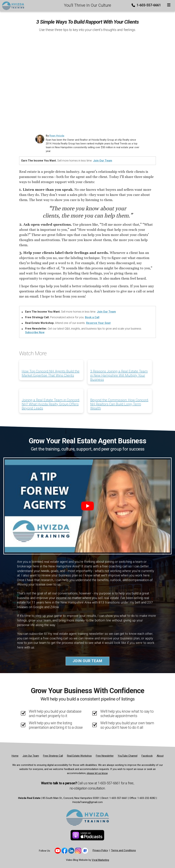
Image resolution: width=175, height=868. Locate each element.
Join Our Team (103, 161)
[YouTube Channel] (128, 756)
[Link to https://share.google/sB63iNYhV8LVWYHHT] (85, 851)
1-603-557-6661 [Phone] (147, 5)
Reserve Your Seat (98, 323)
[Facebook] (147, 756)
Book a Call (92, 317)
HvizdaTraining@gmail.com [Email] (88, 802)
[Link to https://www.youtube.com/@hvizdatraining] (58, 851)
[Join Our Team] (31, 756)
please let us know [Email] (97, 773)
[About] (160, 756)
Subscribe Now (35, 332)
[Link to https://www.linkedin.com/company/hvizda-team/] (71, 851)
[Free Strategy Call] (53, 756)
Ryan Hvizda (57, 136)
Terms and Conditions (123, 850)
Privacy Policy (100, 850)
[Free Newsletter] (105, 756)
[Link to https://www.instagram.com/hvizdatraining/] (78, 851)
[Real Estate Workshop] (79, 756)
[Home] (12, 5)
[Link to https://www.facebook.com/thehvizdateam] (65, 851)
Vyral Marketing (100, 860)
